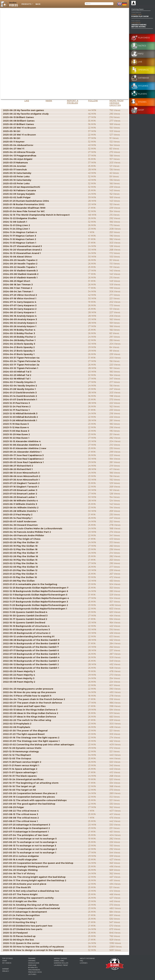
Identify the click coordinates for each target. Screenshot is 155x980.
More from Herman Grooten (116, 103)
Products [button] (27, 4)
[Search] (99, 4)
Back (38, 4)
